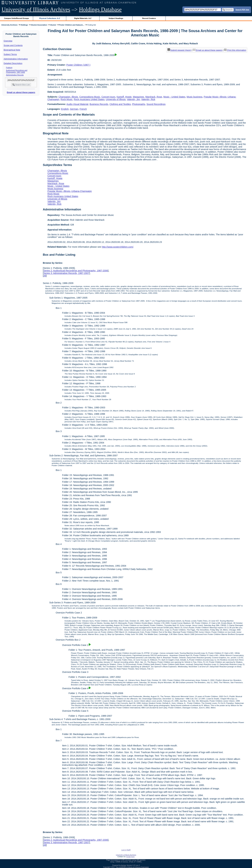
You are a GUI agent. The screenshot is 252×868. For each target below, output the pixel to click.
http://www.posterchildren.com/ (118, 247)
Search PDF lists (242, 9)
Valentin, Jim (133, 99)
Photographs (139, 104)
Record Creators (149, 18)
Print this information (235, 50)
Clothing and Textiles (120, 104)
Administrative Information (16, 59)
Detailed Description (13, 63)
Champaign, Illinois (68, 97)
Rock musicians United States (89, 99)
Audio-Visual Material (77, 104)
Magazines (139, 97)
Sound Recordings (156, 104)
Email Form (130, 857)
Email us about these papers (21, 92)
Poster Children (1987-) (78, 65)
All (45, 276)
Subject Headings (116, 18)
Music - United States (174, 97)
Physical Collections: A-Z (50, 18)
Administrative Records (15, 75)
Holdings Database (100, 10)
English (65, 109)
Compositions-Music (90, 97)
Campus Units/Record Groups (17, 18)
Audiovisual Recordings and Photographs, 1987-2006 (17, 71)
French (83, 109)
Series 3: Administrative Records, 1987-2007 (66, 273)
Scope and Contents (13, 45)
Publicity (9, 68)
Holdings (24, 25)
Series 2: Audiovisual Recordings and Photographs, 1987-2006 (76, 271)
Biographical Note (12, 50)
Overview (8, 41)
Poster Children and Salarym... (72, 25)
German (74, 109)
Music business (194, 97)
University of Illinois (116, 99)
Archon (124, 865)
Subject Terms (10, 54)
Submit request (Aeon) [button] (179, 50)
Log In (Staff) (126, 850)
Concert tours (108, 97)
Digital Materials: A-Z (83, 18)
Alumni (53, 25)
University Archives (9, 25)
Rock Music (67, 99)
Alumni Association (39, 25)
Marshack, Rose (154, 97)
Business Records (99, 104)
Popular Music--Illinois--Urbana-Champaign (70, 191)
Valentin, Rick (148, 99)
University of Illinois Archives (36, 10)
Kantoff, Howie (124, 97)
